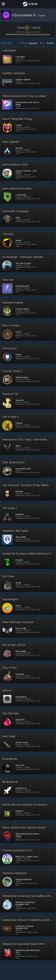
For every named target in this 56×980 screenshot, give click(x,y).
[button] (28, 56)
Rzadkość (50, 43)
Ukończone (33, 43)
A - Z (42, 43)
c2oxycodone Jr (24, 15)
